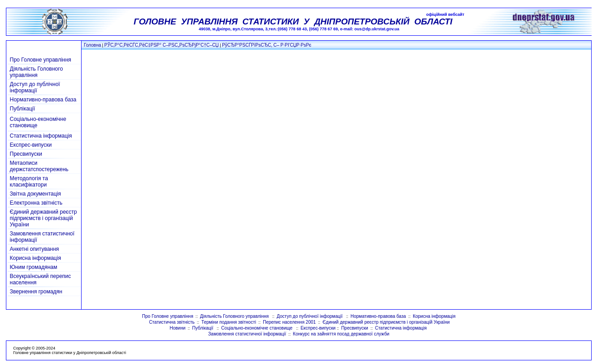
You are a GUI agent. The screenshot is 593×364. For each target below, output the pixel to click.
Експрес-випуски (31, 145)
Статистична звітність (172, 322)
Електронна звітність (36, 203)
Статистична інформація (41, 136)
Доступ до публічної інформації (35, 87)
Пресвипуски (26, 154)
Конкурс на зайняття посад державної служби (341, 334)
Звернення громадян (36, 292)
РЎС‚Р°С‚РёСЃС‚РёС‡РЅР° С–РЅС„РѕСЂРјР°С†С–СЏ (161, 45)
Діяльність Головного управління (36, 72)
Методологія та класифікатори (29, 182)
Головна (92, 45)
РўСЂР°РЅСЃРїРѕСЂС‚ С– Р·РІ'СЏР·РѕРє (267, 45)
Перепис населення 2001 (289, 322)
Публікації (23, 109)
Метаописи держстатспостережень (39, 166)
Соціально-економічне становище (257, 328)
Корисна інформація (36, 258)
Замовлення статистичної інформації (247, 334)
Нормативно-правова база (43, 100)
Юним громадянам (34, 267)
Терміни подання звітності (229, 322)
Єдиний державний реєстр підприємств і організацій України (43, 218)
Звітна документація (36, 194)
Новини (177, 328)
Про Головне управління (41, 60)
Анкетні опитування (35, 249)
